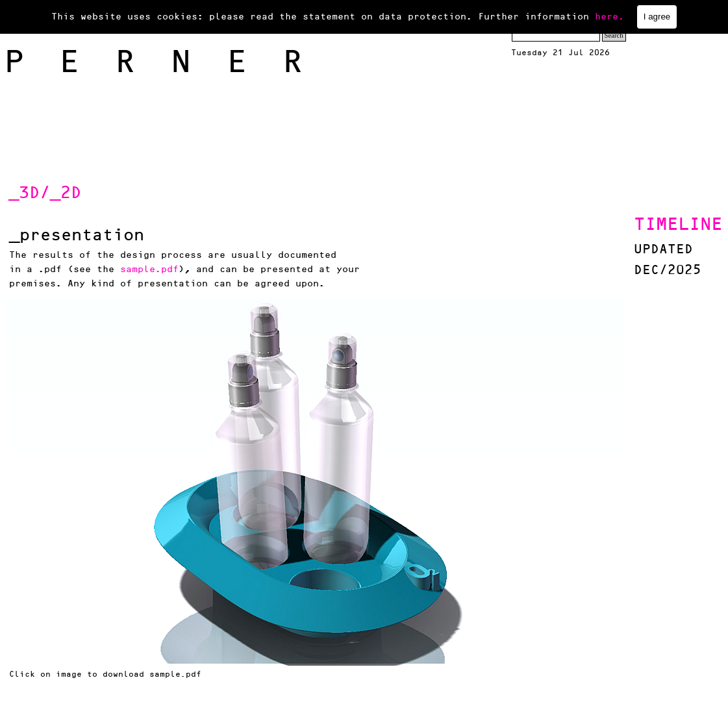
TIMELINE (678, 224)
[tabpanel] (137, 193)
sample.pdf (149, 269)
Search (614, 35)
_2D (66, 193)
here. (609, 17)
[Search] (556, 35)
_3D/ (29, 193)
